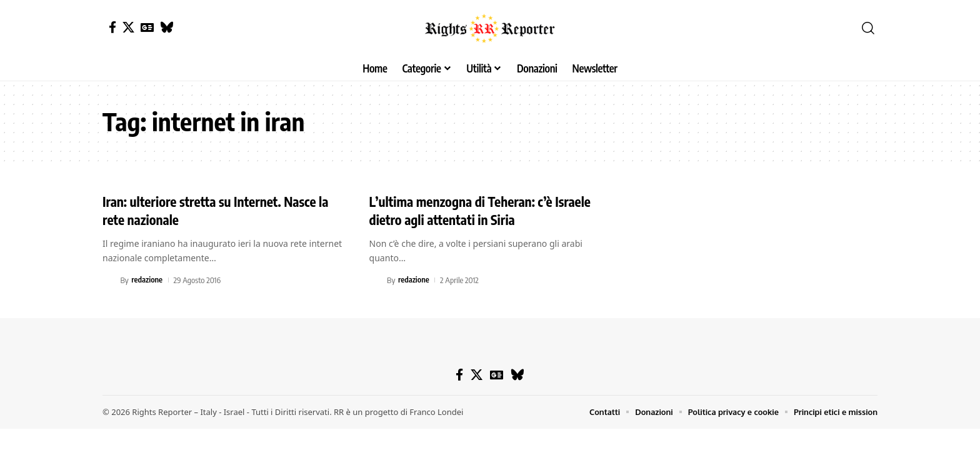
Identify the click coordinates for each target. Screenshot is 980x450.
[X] (128, 27)
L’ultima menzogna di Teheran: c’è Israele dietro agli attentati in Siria (485, 210)
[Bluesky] (167, 27)
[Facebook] (112, 27)
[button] (868, 28)
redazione (147, 280)
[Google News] (147, 27)
